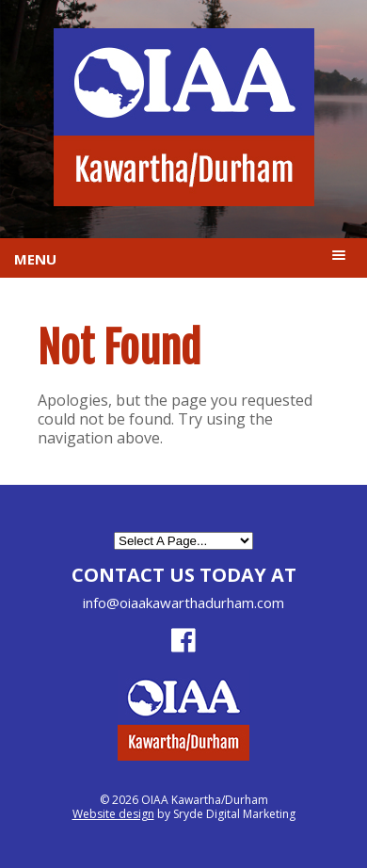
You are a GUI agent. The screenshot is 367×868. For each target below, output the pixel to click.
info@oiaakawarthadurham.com (183, 603)
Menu (35, 259)
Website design (113, 814)
